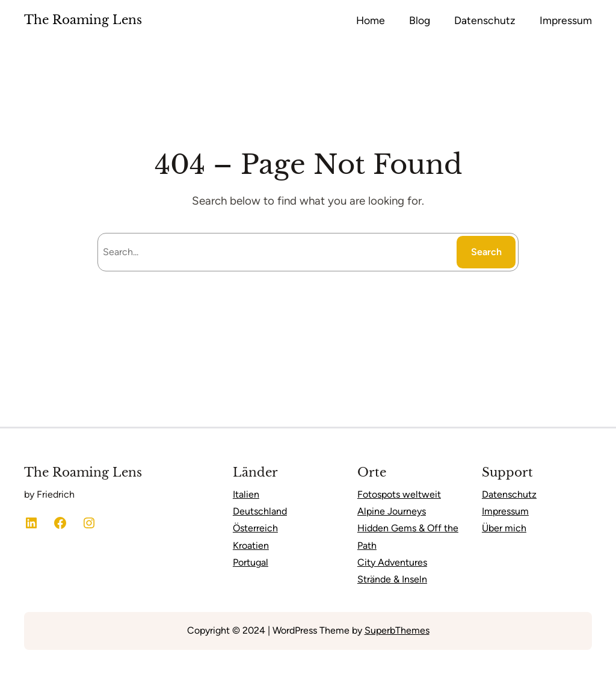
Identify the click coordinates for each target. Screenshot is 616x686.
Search (486, 252)
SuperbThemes (397, 630)
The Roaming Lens (83, 20)
